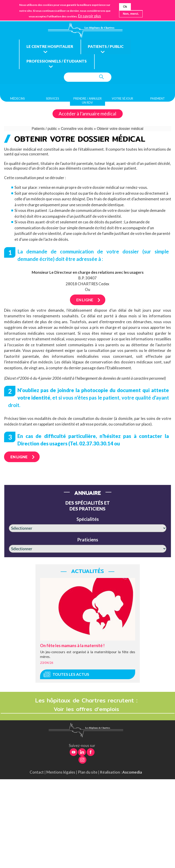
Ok (125, 7)
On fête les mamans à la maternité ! (72, 647)
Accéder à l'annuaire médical (87, 115)
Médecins (18, 100)
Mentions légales (61, 774)
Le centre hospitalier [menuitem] (52, 48)
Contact (37, 774)
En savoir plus (90, 16)
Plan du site (88, 774)
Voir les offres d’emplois (88, 711)
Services (53, 100)
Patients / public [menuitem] (110, 48)
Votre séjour (122, 100)
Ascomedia (132, 774)
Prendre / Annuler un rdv (87, 102)
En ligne (85, 301)
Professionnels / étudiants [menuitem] (58, 63)
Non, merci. (131, 14)
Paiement (158, 100)
